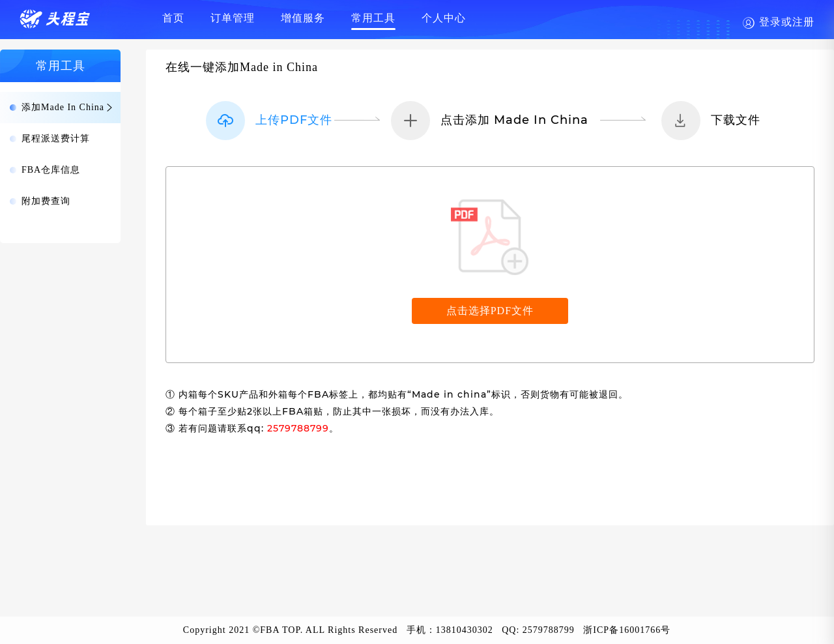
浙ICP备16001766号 (627, 630)
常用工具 (373, 18)
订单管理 (233, 18)
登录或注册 (787, 22)
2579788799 (549, 630)
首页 (173, 18)
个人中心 (444, 18)
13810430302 (465, 630)
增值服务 (303, 18)
